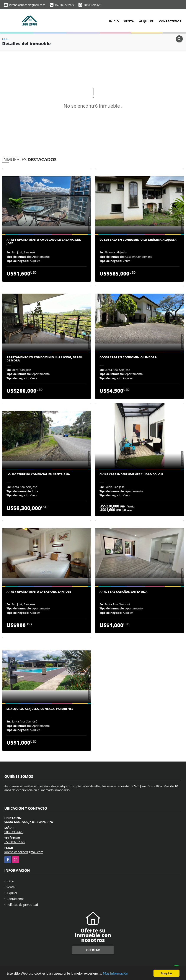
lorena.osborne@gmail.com (24, 852)
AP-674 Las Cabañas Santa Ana (123, 592)
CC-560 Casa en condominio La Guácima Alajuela (138, 240)
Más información (116, 974)
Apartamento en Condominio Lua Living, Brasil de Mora (45, 359)
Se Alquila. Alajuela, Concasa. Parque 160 (40, 709)
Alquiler (147, 21)
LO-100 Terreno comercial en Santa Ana (38, 474)
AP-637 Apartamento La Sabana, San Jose (39, 592)
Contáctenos (170, 21)
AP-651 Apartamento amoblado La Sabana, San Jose (44, 242)
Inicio (114, 21)
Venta (129, 21)
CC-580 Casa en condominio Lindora (128, 357)
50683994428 (92, 5)
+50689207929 (64, 5)
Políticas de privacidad (22, 905)
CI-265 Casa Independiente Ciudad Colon (131, 474)
